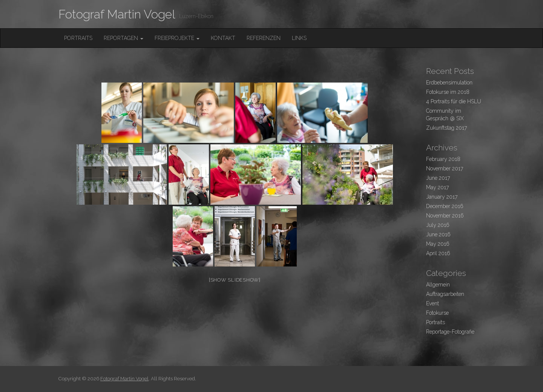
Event (433, 303)
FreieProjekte (177, 38)
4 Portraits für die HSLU (454, 101)
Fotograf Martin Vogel (117, 14)
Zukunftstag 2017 (446, 128)
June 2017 (438, 178)
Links (299, 38)
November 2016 (445, 216)
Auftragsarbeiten (445, 294)
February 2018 (443, 159)
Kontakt (223, 38)
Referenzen (264, 38)
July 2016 (438, 225)
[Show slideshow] (235, 280)
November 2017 (445, 168)
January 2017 (442, 197)
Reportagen (123, 38)
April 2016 (438, 253)
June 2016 (438, 234)
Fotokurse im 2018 (448, 92)
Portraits (78, 38)
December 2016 (445, 206)
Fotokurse (437, 313)
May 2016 (438, 244)
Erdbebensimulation (449, 83)
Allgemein (438, 285)
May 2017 (437, 187)
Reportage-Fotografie (450, 332)
